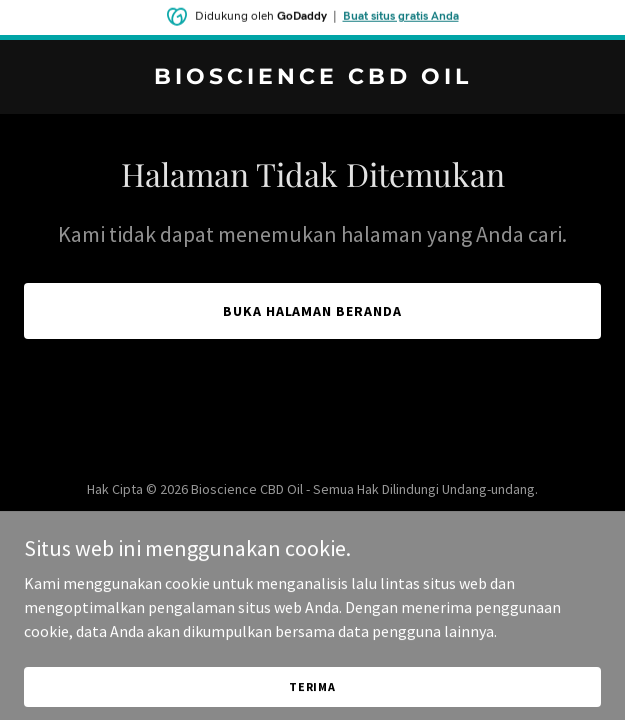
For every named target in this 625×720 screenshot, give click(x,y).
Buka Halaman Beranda (313, 311)
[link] (312, 78)
